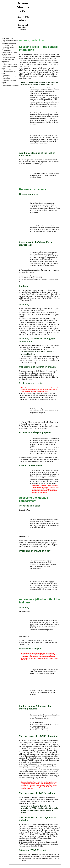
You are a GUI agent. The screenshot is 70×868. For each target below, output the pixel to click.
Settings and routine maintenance (8, 60)
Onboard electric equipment (11, 86)
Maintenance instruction (9, 44)
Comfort (5, 56)
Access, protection (8, 45)
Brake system (7, 79)
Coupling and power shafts (10, 77)
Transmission (7, 75)
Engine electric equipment (10, 70)
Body (4, 84)
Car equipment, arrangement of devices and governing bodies (9, 52)
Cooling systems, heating (10, 65)
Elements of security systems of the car (8, 48)
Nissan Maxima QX (7, 38)
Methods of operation (9, 58)
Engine (5, 63)
